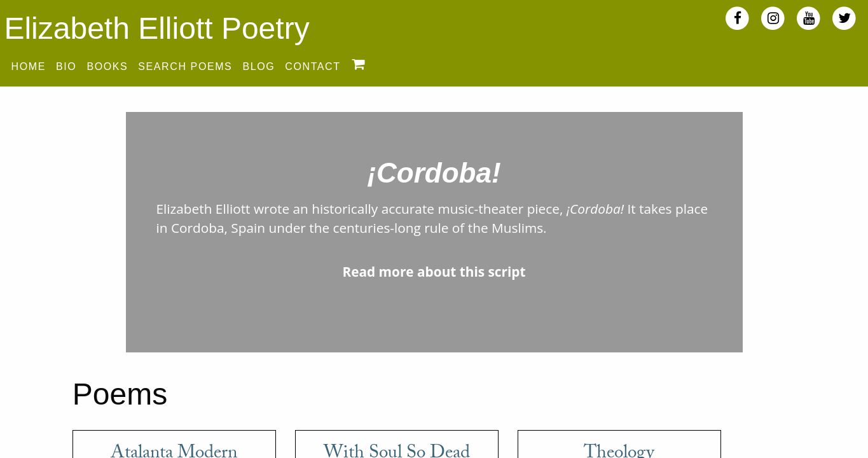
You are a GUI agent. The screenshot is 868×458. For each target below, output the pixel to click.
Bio (66, 66)
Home (29, 66)
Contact (313, 66)
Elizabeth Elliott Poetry (156, 28)
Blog (258, 66)
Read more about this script (434, 272)
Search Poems (185, 66)
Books (107, 66)
